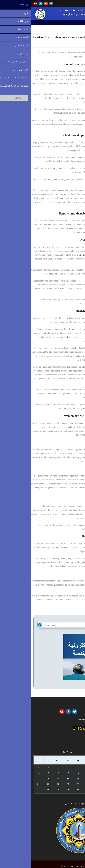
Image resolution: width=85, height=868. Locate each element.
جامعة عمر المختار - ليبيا (43, 14)
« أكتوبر (68, 796)
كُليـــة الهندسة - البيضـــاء (43, 10)
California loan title (55, 255)
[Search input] (45, 626)
